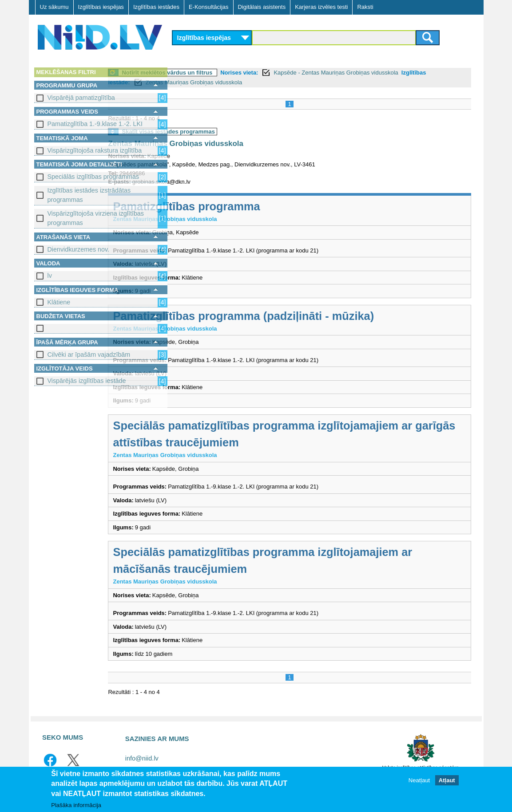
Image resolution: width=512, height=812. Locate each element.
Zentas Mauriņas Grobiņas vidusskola (317, 82)
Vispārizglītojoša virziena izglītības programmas (96, 218)
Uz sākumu (54, 7)
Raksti (365, 7)
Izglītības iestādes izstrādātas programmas (89, 195)
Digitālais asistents (262, 7)
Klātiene (59, 302)
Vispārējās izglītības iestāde (87, 381)
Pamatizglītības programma (253, 206)
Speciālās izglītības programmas (93, 177)
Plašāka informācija (76, 805)
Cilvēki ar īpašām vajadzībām (89, 355)
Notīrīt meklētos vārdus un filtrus (234, 73)
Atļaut (447, 780)
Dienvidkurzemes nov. (79, 249)
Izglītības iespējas (101, 7)
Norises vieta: (305, 73)
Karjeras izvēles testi (321, 7)
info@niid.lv (142, 758)
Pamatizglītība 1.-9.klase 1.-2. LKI (95, 124)
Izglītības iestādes (156, 7)
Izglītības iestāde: (228, 82)
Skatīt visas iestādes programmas (235, 132)
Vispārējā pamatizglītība (81, 98)
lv (50, 276)
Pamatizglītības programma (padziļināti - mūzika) (310, 316)
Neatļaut (419, 780)
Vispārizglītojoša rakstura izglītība (95, 150)
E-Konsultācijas (209, 7)
